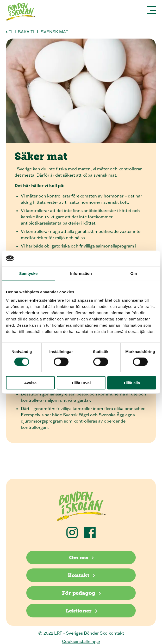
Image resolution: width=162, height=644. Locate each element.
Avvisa (30, 383)
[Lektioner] (81, 611)
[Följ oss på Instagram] (72, 532)
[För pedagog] (81, 593)
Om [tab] (133, 273)
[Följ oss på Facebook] (90, 532)
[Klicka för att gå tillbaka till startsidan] (23, 13)
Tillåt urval (81, 383)
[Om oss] (81, 558)
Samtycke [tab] (29, 273)
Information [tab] (81, 273)
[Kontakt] (81, 575)
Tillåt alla (132, 383)
